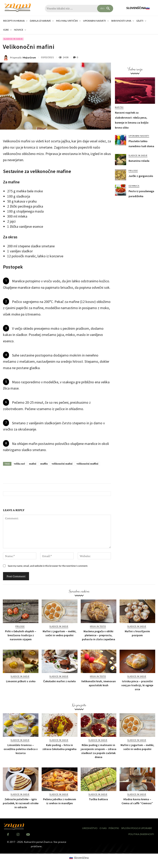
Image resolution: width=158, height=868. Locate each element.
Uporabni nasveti (139, 136)
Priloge (133, 171)
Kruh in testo (98, 626)
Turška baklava (98, 799)
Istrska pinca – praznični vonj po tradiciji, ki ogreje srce (137, 685)
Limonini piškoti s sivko (21, 681)
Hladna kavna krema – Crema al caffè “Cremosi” (137, 801)
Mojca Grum (29, 58)
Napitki (119, 107)
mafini (33, 464)
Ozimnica (134, 186)
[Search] (105, 8)
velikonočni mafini (62, 464)
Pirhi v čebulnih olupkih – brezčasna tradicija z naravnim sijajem (21, 635)
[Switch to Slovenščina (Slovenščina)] (79, 858)
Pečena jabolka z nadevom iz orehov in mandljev (60, 801)
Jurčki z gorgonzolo (141, 176)
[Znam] (18, 7)
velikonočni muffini (87, 464)
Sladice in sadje (13, 39)
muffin (44, 464)
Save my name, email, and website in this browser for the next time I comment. (48, 566)
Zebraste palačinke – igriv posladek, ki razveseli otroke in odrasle (21, 803)
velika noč (19, 464)
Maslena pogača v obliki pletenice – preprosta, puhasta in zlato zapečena (99, 635)
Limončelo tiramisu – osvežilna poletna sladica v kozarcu (21, 749)
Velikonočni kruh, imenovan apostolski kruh (99, 683)
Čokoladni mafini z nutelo (59, 681)
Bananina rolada (139, 161)
